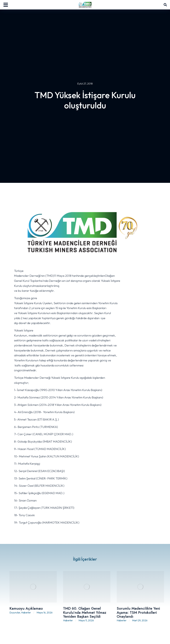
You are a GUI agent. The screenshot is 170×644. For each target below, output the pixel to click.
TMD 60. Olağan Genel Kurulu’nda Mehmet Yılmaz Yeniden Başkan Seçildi (85, 612)
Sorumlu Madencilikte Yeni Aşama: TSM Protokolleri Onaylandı (138, 612)
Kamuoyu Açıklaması (26, 608)
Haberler (26, 612)
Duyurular (15, 612)
